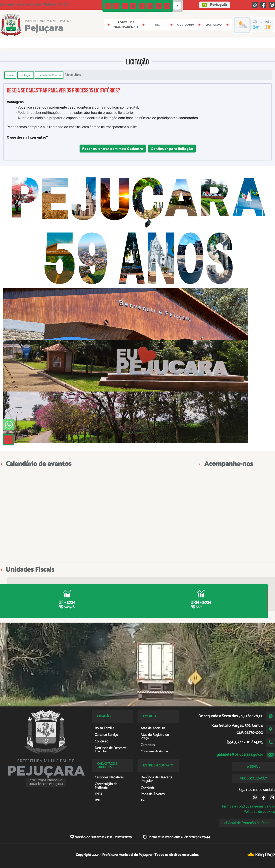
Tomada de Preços (49, 75)
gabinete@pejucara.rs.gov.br (240, 755)
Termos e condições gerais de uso (248, 806)
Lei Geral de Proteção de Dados (247, 823)
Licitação (26, 75)
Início (10, 75)
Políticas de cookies (259, 812)
